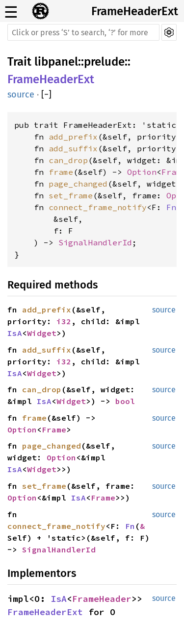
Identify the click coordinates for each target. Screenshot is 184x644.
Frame (54, 429)
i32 (64, 321)
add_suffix (73, 148)
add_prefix (73, 137)
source (21, 95)
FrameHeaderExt (135, 11)
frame (61, 172)
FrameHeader (102, 599)
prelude (104, 62)
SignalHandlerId (95, 242)
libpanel (56, 62)
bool (125, 401)
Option (142, 172)
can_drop (68, 160)
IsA (15, 333)
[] (46, 95)
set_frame (71, 195)
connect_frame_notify (98, 207)
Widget (42, 333)
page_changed (78, 184)
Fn (171, 207)
